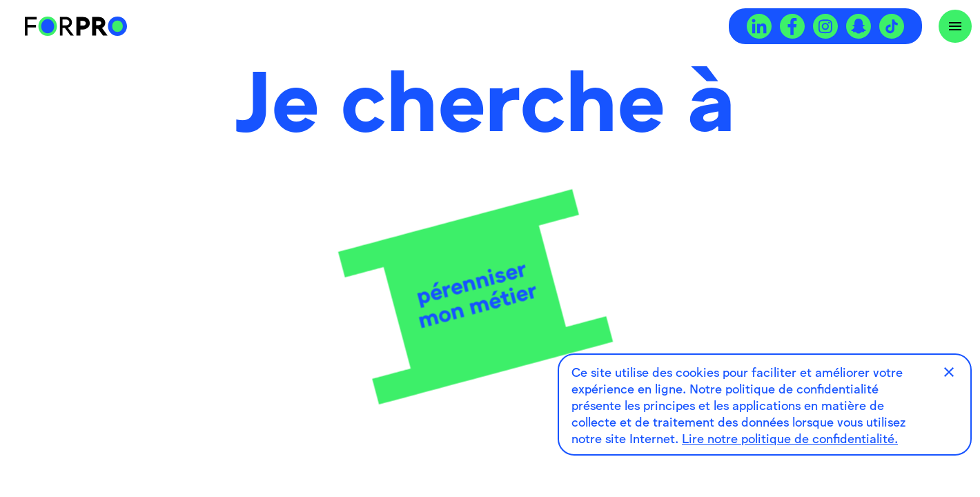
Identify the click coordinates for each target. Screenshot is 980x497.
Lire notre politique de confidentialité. (790, 438)
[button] (949, 372)
